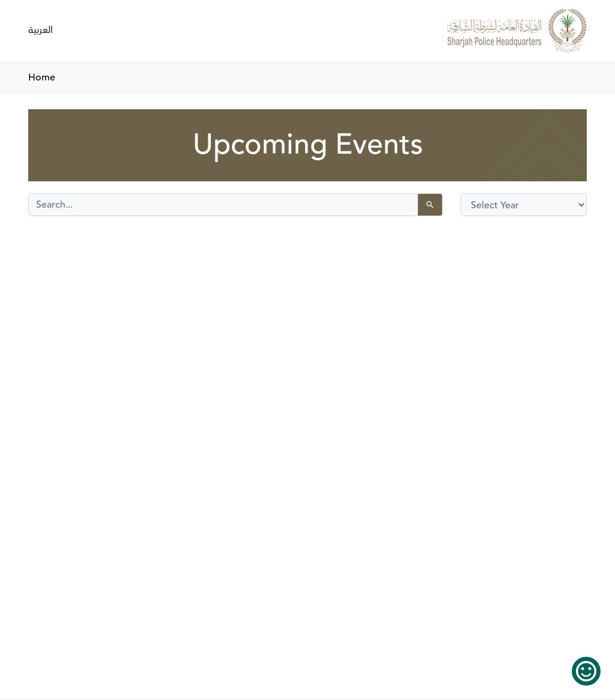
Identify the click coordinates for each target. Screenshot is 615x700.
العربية (41, 30)
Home (42, 78)
